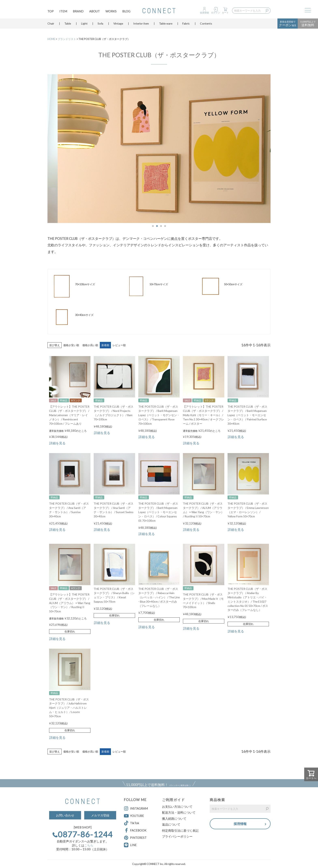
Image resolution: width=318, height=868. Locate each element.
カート (225, 12)
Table (68, 25)
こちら (89, 845)
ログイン (216, 12)
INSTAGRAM (136, 809)
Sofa (100, 25)
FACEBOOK (135, 830)
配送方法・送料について (179, 812)
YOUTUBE (134, 816)
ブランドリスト (67, 39)
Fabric (186, 25)
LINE (133, 845)
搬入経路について (174, 818)
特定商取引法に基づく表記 (180, 830)
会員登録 (204, 12)
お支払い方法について (177, 807)
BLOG (126, 11)
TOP (51, 11)
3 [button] (161, 226)
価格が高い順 (90, 345)
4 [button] (165, 226)
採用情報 (240, 824)
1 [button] (153, 226)
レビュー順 (119, 345)
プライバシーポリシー (177, 836)
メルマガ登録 (100, 815)
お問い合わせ (65, 815)
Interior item (141, 25)
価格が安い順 (71, 345)
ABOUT (95, 11)
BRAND (78, 11)
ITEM (63, 11)
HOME (51, 39)
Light (84, 25)
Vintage (118, 25)
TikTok (132, 823)
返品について (171, 824)
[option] (159, 149)
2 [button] (157, 226)
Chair (51, 25)
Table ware (166, 25)
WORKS (111, 11)
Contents (206, 25)
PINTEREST (135, 838)
